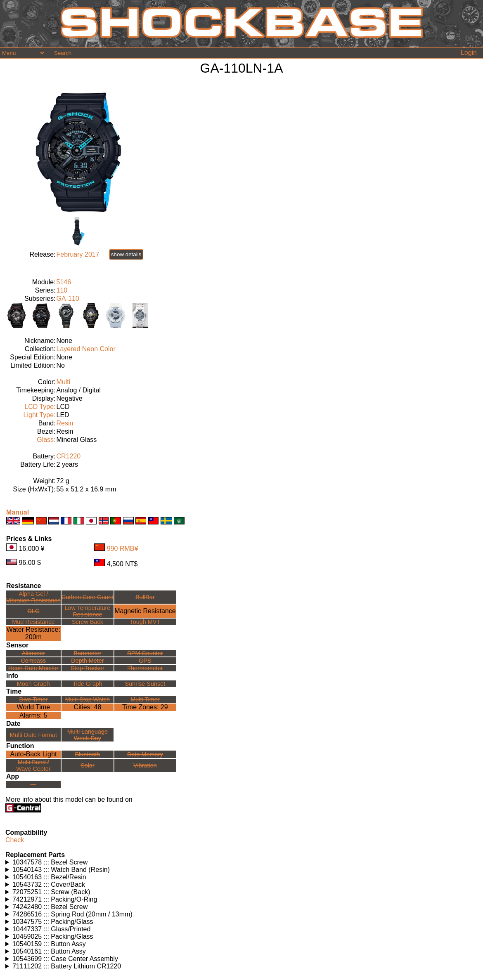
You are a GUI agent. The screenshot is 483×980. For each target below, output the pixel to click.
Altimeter (33, 653)
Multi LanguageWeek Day (88, 735)
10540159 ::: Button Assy (49, 944)
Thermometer (145, 668)
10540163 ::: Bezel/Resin (49, 877)
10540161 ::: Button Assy (49, 951)
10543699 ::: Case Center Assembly (65, 959)
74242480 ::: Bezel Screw (50, 907)
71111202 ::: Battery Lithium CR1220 (67, 966)
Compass (33, 661)
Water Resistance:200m (33, 633)
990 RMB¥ (123, 549)
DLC (33, 611)
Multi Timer (145, 699)
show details (126, 254)
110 (62, 290)
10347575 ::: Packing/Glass (53, 922)
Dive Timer (33, 699)
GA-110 (68, 299)
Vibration (145, 765)
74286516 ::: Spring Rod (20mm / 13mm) (72, 914)
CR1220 (69, 456)
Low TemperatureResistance (87, 611)
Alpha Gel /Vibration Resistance (33, 597)
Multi (64, 382)
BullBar (145, 597)
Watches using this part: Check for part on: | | (241, 862)
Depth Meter (87, 661)
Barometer (87, 653)
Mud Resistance (33, 622)
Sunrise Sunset (145, 684)
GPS (145, 661)
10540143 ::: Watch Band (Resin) (61, 870)
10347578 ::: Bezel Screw (50, 862)
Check (15, 840)
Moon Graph (33, 684)
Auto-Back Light (33, 754)
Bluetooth (88, 754)
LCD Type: (40, 407)
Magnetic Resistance (145, 611)
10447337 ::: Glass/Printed (51, 929)
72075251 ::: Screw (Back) (51, 892)
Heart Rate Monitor (33, 668)
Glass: (46, 440)
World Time (34, 707)
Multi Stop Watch (88, 699)
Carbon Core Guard (88, 597)
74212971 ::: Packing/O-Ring (55, 899)
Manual (18, 512)
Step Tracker (88, 668)
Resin (65, 423)
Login (469, 53)
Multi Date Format (33, 735)
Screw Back (88, 622)
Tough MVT (145, 622)
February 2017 (78, 254)
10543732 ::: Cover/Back (49, 884)
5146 (64, 282)
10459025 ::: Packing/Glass (53, 936)
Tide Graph (87, 684)
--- (33, 784)
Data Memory (145, 754)
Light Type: (40, 415)
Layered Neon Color (86, 349)
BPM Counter (145, 653)
